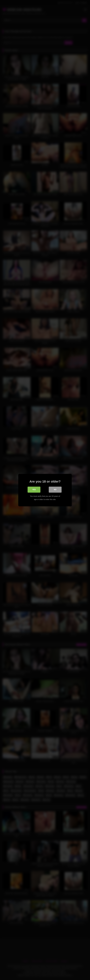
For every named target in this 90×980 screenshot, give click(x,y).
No (55, 489)
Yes (34, 489)
